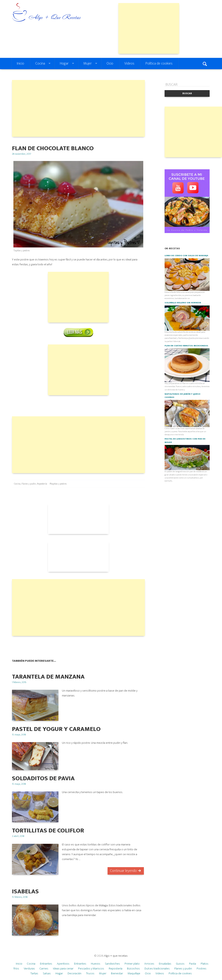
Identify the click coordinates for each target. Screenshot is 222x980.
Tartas (34, 973)
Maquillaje (134, 973)
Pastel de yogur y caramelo (56, 729)
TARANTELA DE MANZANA (48, 677)
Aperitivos (63, 964)
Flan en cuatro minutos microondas (186, 346)
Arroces (149, 964)
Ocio (110, 64)
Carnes (44, 969)
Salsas (47, 973)
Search (205, 64)
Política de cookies (159, 64)
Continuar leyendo (123, 871)
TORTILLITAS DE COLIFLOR (48, 831)
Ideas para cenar (63, 969)
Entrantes (46, 964)
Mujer (88, 64)
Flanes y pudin (29, 484)
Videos (129, 64)
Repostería (42, 484)
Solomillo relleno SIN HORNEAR (183, 303)
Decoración (74, 973)
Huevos (96, 964)
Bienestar (117, 973)
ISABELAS (25, 891)
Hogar (64, 64)
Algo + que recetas (116, 956)
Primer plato (132, 964)
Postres (202, 969)
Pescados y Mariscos (91, 969)
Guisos (180, 964)
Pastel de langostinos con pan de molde (185, 440)
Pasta (193, 964)
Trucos (90, 973)
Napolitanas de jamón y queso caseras (182, 396)
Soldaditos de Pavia (43, 778)
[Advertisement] (149, 28)
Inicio (20, 64)
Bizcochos (133, 969)
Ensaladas (165, 964)
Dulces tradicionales (157, 969)
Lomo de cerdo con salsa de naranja (186, 256)
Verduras (29, 969)
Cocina (40, 64)
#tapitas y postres (58, 484)
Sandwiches (112, 964)
